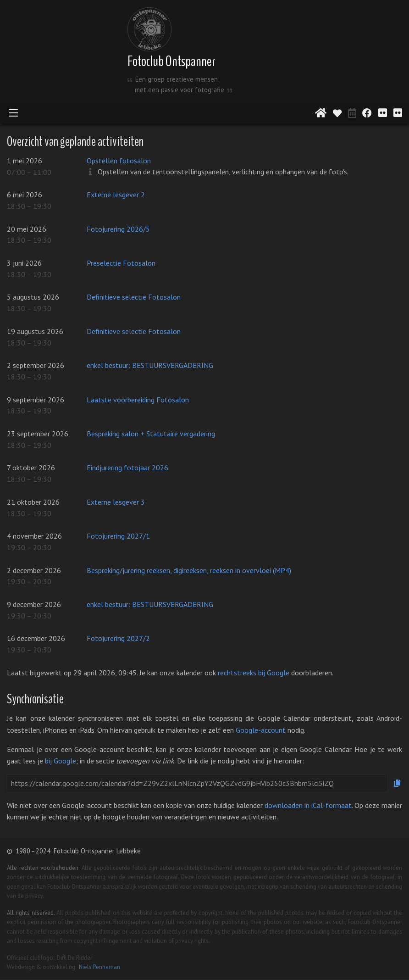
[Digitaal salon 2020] (383, 112)
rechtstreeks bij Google (254, 673)
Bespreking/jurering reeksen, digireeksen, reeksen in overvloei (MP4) (189, 570)
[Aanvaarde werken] (337, 113)
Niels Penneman (99, 967)
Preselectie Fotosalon (121, 263)
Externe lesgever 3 (116, 502)
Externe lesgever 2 (116, 195)
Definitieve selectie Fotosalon (134, 297)
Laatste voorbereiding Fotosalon (138, 400)
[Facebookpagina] (367, 112)
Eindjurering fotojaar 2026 (127, 468)
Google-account (261, 730)
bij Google (61, 761)
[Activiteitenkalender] (352, 112)
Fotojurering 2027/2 (118, 638)
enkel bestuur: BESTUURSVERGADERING (150, 365)
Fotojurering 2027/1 (118, 536)
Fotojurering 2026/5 (118, 229)
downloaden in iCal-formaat (308, 805)
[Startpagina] (321, 113)
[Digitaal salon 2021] (398, 112)
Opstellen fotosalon (119, 161)
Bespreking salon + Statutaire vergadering (151, 434)
